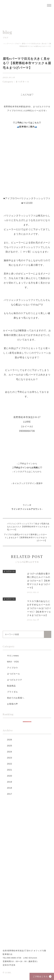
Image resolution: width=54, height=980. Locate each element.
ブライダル (12, 692)
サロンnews (13, 656)
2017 (10, 794)
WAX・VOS (13, 662)
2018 (10, 788)
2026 (10, 740)
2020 (10, 776)
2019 (10, 782)
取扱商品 (11, 686)
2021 (10, 770)
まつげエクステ (15, 680)
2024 (10, 752)
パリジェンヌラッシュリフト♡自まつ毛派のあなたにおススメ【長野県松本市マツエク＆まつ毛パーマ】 (28, 527)
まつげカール (14, 674)
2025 (10, 746)
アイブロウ (12, 668)
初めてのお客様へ (16, 698)
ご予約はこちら (40, 976)
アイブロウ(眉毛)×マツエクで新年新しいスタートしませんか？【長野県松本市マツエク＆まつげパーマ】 (25, 538)
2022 (10, 764)
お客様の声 (12, 704)
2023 (10, 758)
